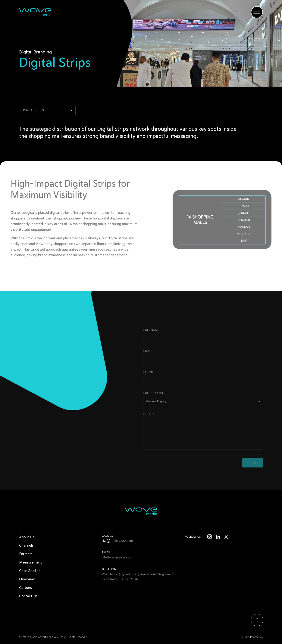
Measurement (31, 562)
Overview (27, 579)
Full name (203, 344)
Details (203, 442)
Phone (203, 386)
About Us (27, 537)
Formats (26, 554)
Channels (26, 545)
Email (203, 365)
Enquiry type (203, 407)
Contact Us (28, 596)
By (251, 637)
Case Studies (30, 571)
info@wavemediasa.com (117, 558)
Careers (26, 588)
